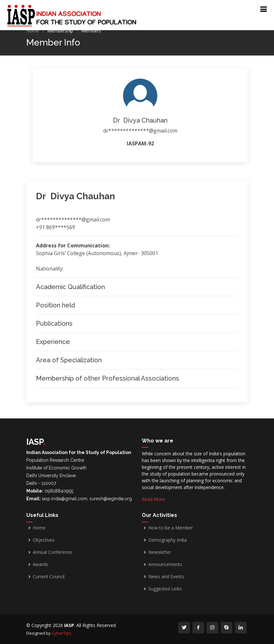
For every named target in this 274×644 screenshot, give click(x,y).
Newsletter (160, 552)
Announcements (165, 564)
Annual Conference (52, 552)
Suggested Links (165, 589)
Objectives (44, 540)
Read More (153, 499)
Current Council (49, 577)
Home (33, 31)
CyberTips (61, 633)
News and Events (166, 577)
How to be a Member (171, 528)
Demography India (167, 540)
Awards (40, 564)
